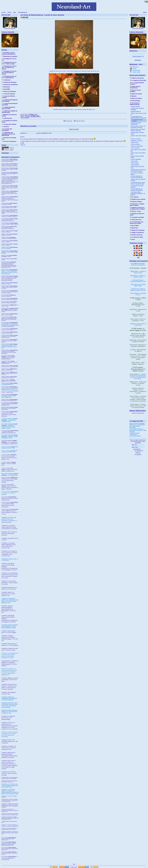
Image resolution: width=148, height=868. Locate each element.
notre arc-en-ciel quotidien (135, 91)
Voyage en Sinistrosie (137, 233)
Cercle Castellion (6, 707)
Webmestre (135, 67)
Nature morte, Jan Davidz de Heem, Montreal (138, 130)
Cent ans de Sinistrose (9, 141)
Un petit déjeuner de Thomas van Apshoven (137, 177)
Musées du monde (136, 94)
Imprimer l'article (79, 121)
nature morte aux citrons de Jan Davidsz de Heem (138, 170)
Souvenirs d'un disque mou (9, 138)
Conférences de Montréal (10, 85)
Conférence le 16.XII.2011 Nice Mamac (10, 704)
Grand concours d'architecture (135, 87)
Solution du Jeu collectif (138, 199)
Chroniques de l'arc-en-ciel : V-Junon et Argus (9, 63)
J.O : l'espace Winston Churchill (137, 83)
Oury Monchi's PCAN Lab (136, 429)
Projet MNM (6, 89)
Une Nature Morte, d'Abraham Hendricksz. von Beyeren (138, 194)
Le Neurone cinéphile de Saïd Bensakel (9, 112)
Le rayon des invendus (9, 124)
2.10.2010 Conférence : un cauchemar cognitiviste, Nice (9, 420)
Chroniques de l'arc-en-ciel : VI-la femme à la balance (9, 68)
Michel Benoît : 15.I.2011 (138, 276)
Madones (133, 96)
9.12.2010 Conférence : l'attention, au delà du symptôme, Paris (10, 437)
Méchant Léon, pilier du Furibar (9, 115)
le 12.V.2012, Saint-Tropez (10, 786)
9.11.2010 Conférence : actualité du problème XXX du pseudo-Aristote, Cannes (9, 426)
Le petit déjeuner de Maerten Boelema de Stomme (138, 117)
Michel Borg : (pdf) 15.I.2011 (138, 285)
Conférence (5, 784)
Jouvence (5, 127)
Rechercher (138, 60)
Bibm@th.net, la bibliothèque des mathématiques (137, 425)
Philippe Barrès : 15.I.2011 (138, 272)
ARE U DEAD (134, 226)
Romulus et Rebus (136, 202)
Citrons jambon (135, 165)
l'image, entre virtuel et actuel (9, 287)
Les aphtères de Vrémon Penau (9, 121)
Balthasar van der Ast (137, 141)
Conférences (6, 80)
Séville (15, 391)
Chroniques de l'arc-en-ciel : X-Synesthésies (9, 77)
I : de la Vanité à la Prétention (9, 346)
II (16, 389)
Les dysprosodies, (6, 384)
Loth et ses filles (135, 144)
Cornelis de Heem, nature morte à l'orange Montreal (138, 183)
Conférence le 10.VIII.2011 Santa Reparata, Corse (10, 601)
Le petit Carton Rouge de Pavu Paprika (10, 101)
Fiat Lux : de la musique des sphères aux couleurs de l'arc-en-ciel (9, 272)
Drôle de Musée (135, 101)
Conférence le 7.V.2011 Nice (138, 324)
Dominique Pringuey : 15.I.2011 (138, 281)
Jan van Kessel (135, 148)
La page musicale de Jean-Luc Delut (8, 108)
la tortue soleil (133, 435)
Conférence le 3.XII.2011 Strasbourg (9, 698)
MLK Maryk (133, 428)
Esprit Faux (134, 228)
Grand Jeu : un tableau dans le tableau (137, 205)
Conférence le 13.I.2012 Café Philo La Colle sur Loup (9, 712)
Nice (8, 448)
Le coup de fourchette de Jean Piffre (10, 104)
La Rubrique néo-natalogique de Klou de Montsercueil (8, 134)
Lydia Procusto (7, 118)
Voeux (132, 239)
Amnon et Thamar (136, 139)
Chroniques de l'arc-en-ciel (9, 59)
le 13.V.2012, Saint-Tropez (10, 792)
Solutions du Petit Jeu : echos (137, 214)
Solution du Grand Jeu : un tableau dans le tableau (137, 208)
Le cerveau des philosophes (7, 130)
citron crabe (134, 161)
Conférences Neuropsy (9, 82)
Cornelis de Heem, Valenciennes (136, 124)
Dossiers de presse (136, 235)
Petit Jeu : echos (135, 211)
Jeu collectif (134, 197)
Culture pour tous (136, 220)
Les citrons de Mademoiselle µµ (135, 104)
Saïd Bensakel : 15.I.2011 (138, 290)
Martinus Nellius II (136, 112)
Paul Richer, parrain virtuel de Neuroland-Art (9, 53)
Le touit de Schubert (8, 94)
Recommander (136, 70)
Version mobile (136, 72)
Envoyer (138, 453)
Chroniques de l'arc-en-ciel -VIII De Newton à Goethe (9, 73)
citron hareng (135, 163)
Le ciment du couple (136, 237)
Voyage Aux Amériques (137, 230)
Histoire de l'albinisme (9, 92)
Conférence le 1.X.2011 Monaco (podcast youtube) (10, 626)
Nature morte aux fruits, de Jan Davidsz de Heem (138, 127)
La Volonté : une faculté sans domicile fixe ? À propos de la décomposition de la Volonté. (138, 376)
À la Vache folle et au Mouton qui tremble (137, 223)
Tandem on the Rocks (137, 78)
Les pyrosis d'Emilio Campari (8, 97)
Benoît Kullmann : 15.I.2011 (138, 294)
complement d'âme (135, 433)
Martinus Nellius (135, 107)
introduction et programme (138, 265)
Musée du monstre (136, 98)
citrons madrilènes (136, 159)
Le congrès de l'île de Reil (138, 80)
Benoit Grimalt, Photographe (137, 423)
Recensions (6, 87)
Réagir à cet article (74, 129)
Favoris (134, 69)
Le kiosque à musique (137, 217)
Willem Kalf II (135, 143)
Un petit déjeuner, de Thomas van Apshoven (137, 190)
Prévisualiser (68, 121)
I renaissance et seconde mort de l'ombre (10, 389)
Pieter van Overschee (137, 146)
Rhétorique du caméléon (10, 56)
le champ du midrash (135, 436)
